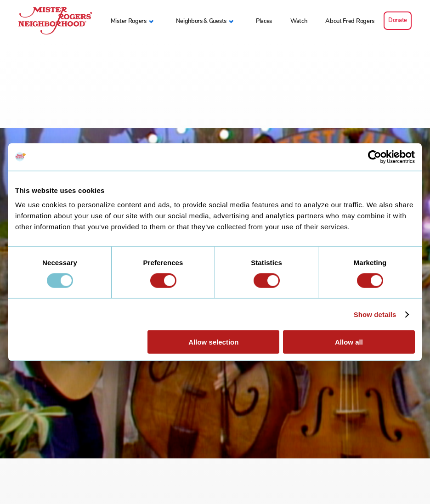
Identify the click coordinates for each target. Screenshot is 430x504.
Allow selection (213, 342)
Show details (375, 314)
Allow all (349, 342)
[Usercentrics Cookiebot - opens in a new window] (375, 157)
